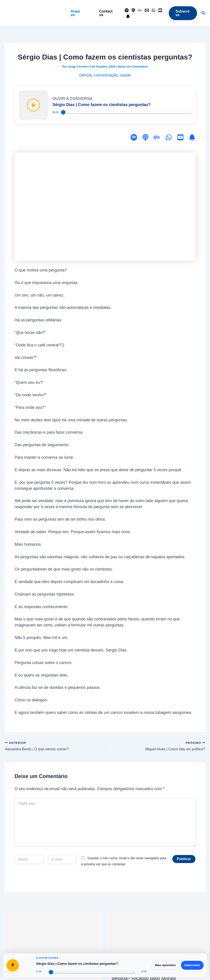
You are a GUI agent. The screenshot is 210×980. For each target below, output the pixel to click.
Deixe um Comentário (133, 67)
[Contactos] (147, 10)
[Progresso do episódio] (91, 972)
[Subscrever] (192, 138)
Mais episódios (165, 965)
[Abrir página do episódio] (27, 965)
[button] (76, 13)
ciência (85, 75)
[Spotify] (127, 10)
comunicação (106, 75)
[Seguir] (128, 16)
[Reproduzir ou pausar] (13, 965)
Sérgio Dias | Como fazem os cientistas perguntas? (77, 964)
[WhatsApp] (154, 10)
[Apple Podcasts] (133, 10)
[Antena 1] (140, 10)
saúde (125, 75)
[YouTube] (160, 10)
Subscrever (192, 965)
